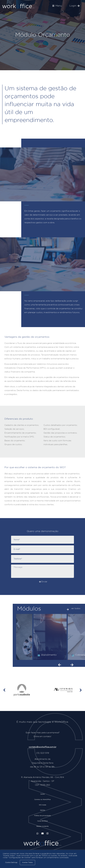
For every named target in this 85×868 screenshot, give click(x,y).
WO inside (42, 806)
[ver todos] (68, 610)
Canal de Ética (42, 823)
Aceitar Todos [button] (27, 862)
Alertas (43, 811)
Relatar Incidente (42, 829)
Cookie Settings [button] (11, 862)
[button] (57, 6)
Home (42, 794)
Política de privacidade (42, 817)
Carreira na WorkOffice (42, 800)
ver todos (76, 609)
